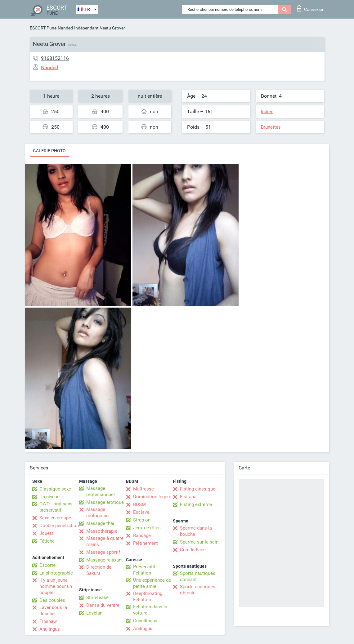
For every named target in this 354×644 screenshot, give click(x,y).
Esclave (141, 512)
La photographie (56, 573)
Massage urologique (97, 513)
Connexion (311, 8)
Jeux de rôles (147, 528)
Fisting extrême (196, 504)
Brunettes (271, 127)
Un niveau (49, 497)
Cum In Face (193, 550)
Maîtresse (143, 489)
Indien (267, 112)
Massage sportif (103, 552)
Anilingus (143, 628)
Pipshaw (48, 621)
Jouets (47, 533)
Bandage (142, 535)
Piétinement (146, 543)
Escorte (47, 565)
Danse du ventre (103, 605)
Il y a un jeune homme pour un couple (56, 586)
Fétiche (47, 541)
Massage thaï (100, 523)
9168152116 (55, 58)
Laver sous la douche (53, 611)
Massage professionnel (101, 491)
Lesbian (94, 613)
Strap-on (142, 520)
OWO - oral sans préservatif (56, 507)
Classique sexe (55, 489)
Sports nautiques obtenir (198, 590)
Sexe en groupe (55, 518)
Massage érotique (105, 502)
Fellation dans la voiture (150, 610)
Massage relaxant (105, 560)
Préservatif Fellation (144, 570)
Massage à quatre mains (105, 541)
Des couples (52, 600)
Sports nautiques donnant (198, 576)
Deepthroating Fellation (148, 597)
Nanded (65, 28)
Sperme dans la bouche (196, 531)
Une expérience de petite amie (152, 583)
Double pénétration (59, 526)
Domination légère (152, 497)
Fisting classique (198, 489)
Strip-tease (97, 597)
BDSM (139, 504)
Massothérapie (102, 531)
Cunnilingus (145, 621)
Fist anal (189, 497)
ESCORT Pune (43, 28)
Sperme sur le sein (199, 542)
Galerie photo (49, 151)
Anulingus (50, 629)
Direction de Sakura (99, 570)
